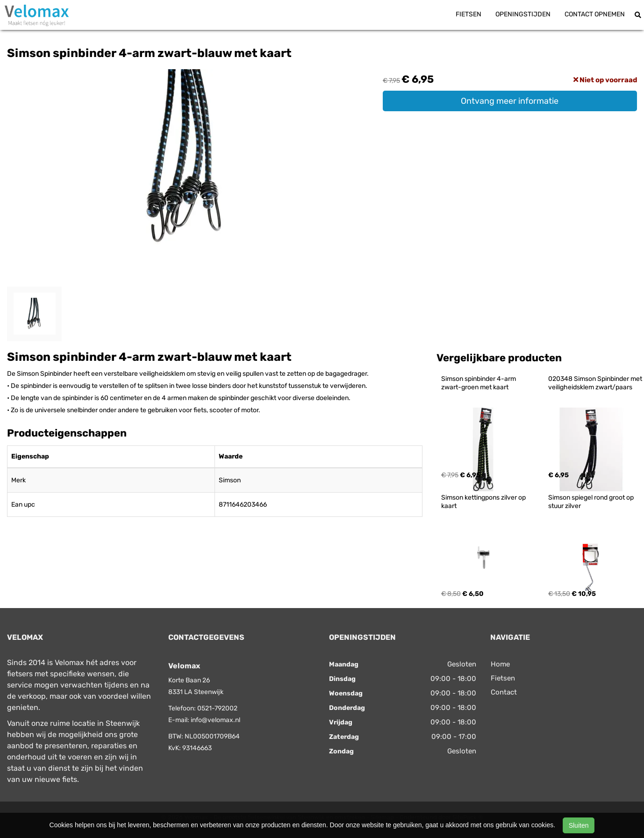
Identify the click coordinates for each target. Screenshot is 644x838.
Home (500, 664)
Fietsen (469, 14)
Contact (504, 692)
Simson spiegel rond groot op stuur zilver (592, 502)
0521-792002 (217, 708)
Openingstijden (523, 14)
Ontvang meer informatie (510, 101)
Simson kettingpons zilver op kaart (484, 502)
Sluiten (579, 825)
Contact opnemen (595, 14)
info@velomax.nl (215, 720)
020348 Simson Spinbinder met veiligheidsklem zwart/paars (596, 383)
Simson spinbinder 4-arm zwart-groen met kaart (479, 383)
